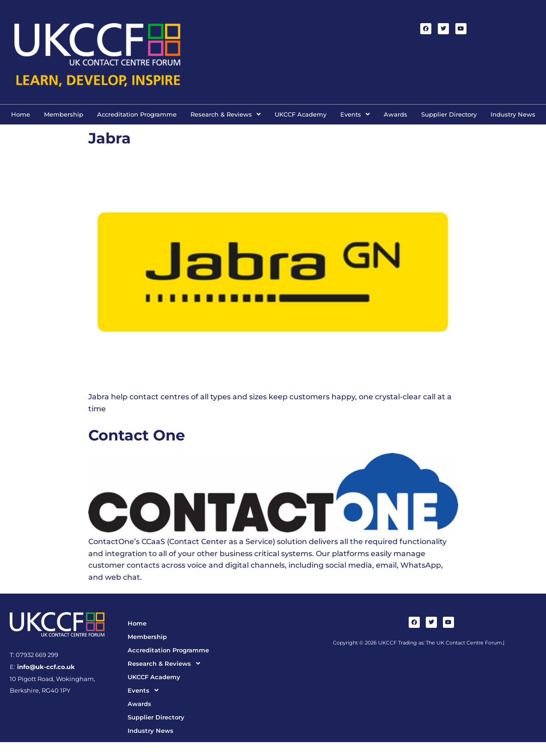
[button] (226, 115)
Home (21, 114)
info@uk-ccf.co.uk (45, 667)
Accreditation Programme (137, 114)
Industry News (513, 114)
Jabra (110, 138)
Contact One (137, 435)
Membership (64, 114)
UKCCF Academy (301, 114)
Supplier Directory (449, 114)
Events (355, 114)
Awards (396, 114)
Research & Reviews (226, 114)
